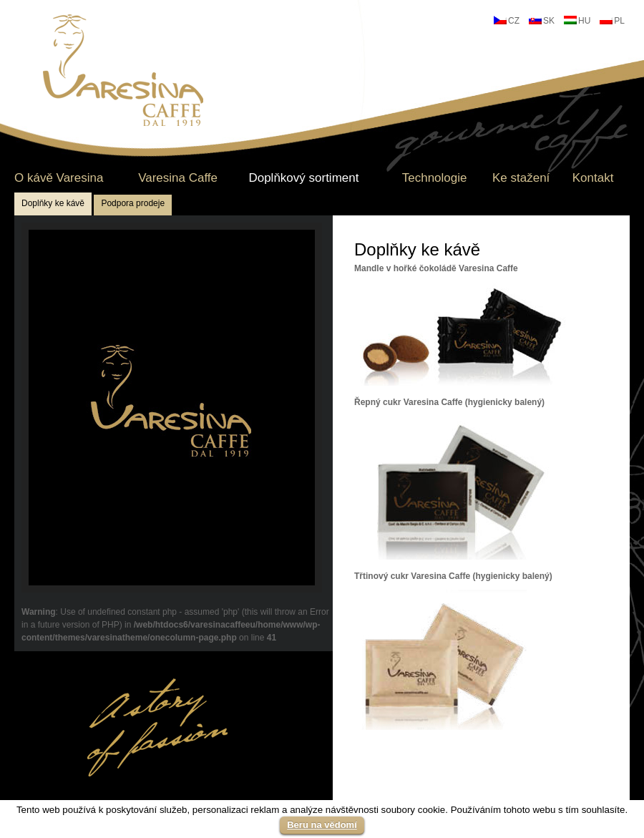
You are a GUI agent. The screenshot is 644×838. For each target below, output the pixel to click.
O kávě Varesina (59, 178)
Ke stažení (521, 178)
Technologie (435, 178)
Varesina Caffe (178, 178)
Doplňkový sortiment (303, 178)
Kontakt (593, 178)
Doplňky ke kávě (53, 203)
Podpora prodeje (133, 203)
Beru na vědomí (322, 825)
